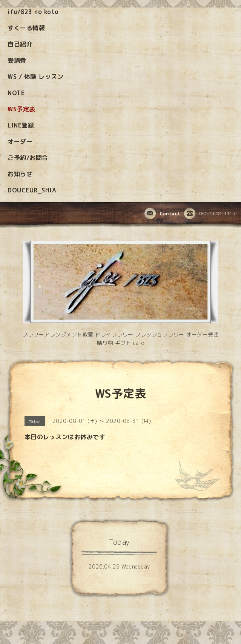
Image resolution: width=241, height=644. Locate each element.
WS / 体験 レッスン (35, 77)
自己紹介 (20, 44)
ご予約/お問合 (28, 158)
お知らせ (20, 174)
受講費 (17, 60)
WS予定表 (21, 109)
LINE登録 (21, 125)
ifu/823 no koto (33, 12)
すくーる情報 (26, 28)
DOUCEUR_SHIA (32, 190)
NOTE (16, 93)
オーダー (20, 141)
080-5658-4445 (210, 214)
